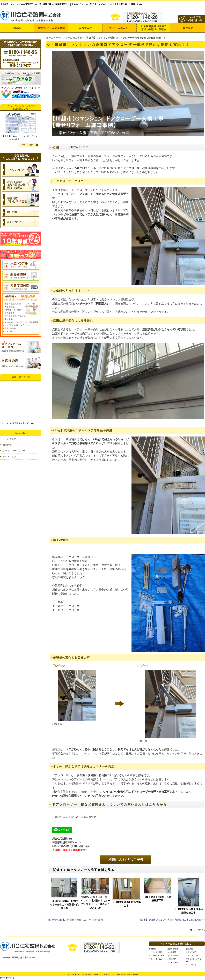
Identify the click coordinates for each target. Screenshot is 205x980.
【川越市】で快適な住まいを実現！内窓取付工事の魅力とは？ (170, 920)
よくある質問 (9, 439)
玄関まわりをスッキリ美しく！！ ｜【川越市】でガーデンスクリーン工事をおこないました (95, 902)
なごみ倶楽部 (173, 956)
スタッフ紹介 (191, 952)
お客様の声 (172, 959)
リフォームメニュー (157, 959)
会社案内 (189, 949)
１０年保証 (172, 952)
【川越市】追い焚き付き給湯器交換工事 (188, 911)
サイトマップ (9, 457)
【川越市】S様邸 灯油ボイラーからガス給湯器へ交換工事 (64, 905)
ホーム (50, 38)
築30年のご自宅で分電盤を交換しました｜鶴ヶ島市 (76, 920)
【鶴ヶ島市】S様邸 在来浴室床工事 (157, 899)
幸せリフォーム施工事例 (69, 38)
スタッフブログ (192, 956)
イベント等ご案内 (156, 952)
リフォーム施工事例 (157, 956)
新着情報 (7, 445)
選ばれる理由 (173, 949)
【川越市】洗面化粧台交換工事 (126, 904)
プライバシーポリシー (14, 451)
